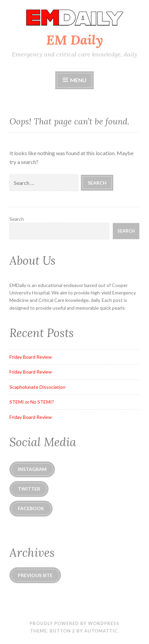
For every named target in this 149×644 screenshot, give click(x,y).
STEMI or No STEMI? (32, 402)
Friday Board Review (31, 357)
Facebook (31, 508)
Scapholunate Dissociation (37, 387)
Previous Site (35, 575)
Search (17, 219)
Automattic (101, 631)
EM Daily (75, 40)
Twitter (29, 489)
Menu (74, 80)
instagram (32, 469)
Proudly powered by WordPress (74, 623)
